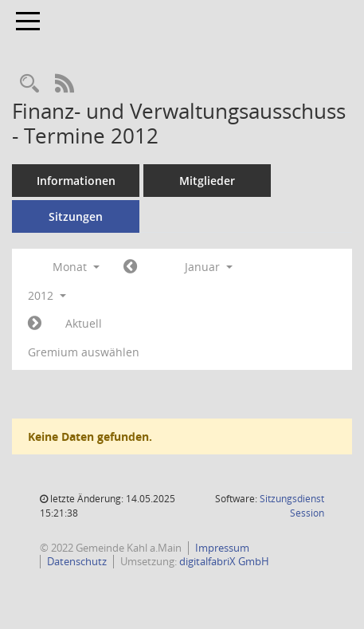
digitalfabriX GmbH (224, 561)
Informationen (76, 181)
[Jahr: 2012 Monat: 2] (35, 324)
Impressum (222, 548)
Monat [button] (76, 267)
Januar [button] (209, 267)
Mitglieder (207, 181)
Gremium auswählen (84, 352)
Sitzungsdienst (292, 506)
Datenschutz (77, 561)
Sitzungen (76, 216)
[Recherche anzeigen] (29, 84)
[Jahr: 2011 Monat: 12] (130, 267)
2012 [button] (47, 295)
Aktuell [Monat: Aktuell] (84, 323)
